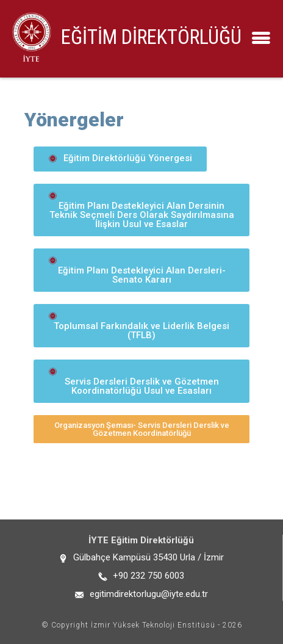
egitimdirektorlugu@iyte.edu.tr (149, 594)
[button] (120, 159)
